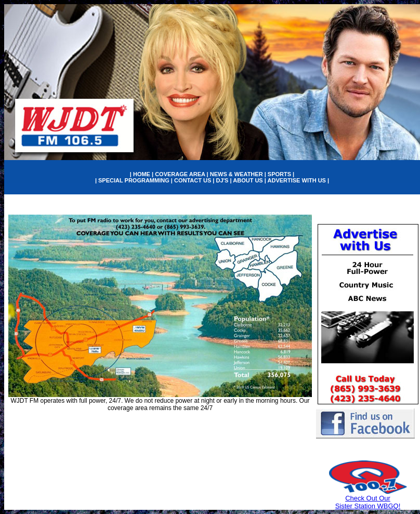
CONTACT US (193, 180)
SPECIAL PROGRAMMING (134, 180)
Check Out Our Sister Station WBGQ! (368, 502)
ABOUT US (248, 180)
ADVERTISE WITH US (297, 180)
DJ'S (222, 180)
